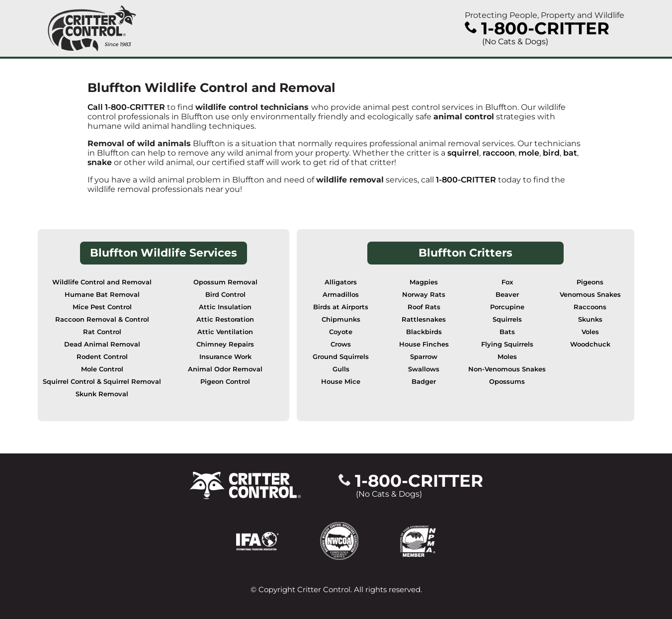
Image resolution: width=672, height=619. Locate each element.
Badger (424, 382)
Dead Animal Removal (102, 344)
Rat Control (102, 332)
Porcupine (507, 307)
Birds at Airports (341, 307)
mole (529, 153)
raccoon (499, 153)
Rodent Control (102, 357)
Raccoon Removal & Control (102, 319)
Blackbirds (424, 332)
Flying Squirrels (507, 344)
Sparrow (424, 357)
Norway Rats (424, 295)
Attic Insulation (225, 307)
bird (551, 153)
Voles (590, 332)
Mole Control (102, 369)
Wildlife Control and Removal (102, 282)
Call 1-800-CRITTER (126, 107)
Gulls (341, 369)
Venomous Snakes (590, 295)
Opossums (507, 382)
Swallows (424, 369)
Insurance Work (225, 357)
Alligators (341, 282)
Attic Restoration (225, 319)
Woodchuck (590, 344)
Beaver (507, 295)
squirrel (463, 153)
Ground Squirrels (341, 357)
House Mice (341, 382)
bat (570, 153)
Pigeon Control (225, 382)
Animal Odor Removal (225, 369)
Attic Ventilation (225, 332)
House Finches (424, 344)
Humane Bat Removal (102, 295)
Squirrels (507, 319)
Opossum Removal (225, 282)
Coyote (341, 332)
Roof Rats (424, 307)
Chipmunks (341, 319)
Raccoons (590, 307)
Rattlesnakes (424, 319)
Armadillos (341, 295)
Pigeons (590, 282)
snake (100, 162)
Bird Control (225, 295)
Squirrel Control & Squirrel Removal (102, 382)
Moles (507, 357)
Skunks (590, 319)
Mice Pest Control (102, 307)
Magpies (424, 282)
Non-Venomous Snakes (507, 369)
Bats (507, 332)
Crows (341, 344)
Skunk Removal (102, 394)
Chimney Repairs (225, 344)
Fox (507, 282)
